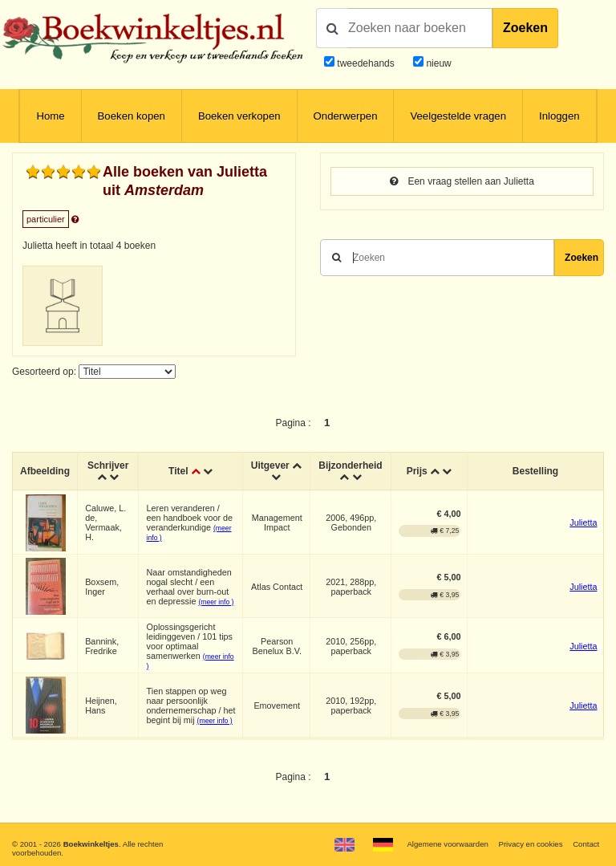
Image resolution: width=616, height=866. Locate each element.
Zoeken (525, 28)
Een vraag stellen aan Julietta (462, 181)
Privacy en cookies (530, 844)
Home (50, 116)
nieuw (438, 63)
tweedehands (365, 63)
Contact (586, 844)
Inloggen (559, 116)
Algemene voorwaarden (447, 844)
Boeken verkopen (239, 116)
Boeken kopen (132, 116)
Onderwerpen (346, 116)
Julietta (583, 522)
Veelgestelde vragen (458, 116)
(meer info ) (216, 602)
